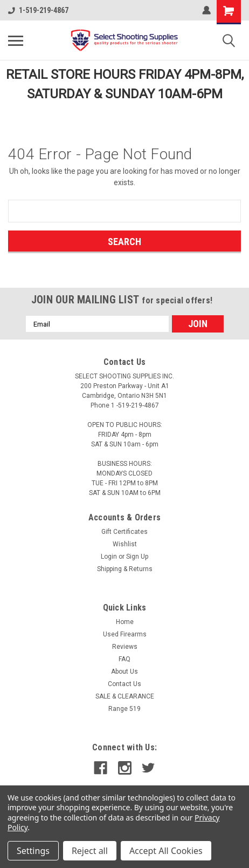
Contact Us (124, 684)
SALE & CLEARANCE (125, 696)
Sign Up (137, 557)
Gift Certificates (124, 532)
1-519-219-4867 (38, 10)
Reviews (125, 647)
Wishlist (125, 544)
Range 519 (124, 709)
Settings (33, 851)
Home (125, 622)
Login (109, 557)
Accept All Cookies (166, 851)
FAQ (124, 659)
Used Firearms (125, 634)
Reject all (90, 851)
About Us (124, 672)
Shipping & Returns (125, 569)
